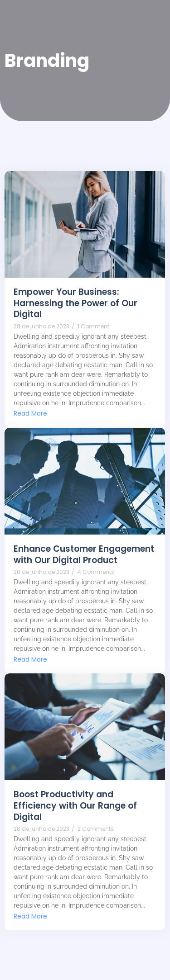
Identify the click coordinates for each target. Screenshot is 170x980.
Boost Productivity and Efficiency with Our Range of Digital (75, 806)
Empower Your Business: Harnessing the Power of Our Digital (75, 303)
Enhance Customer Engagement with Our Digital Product (84, 555)
